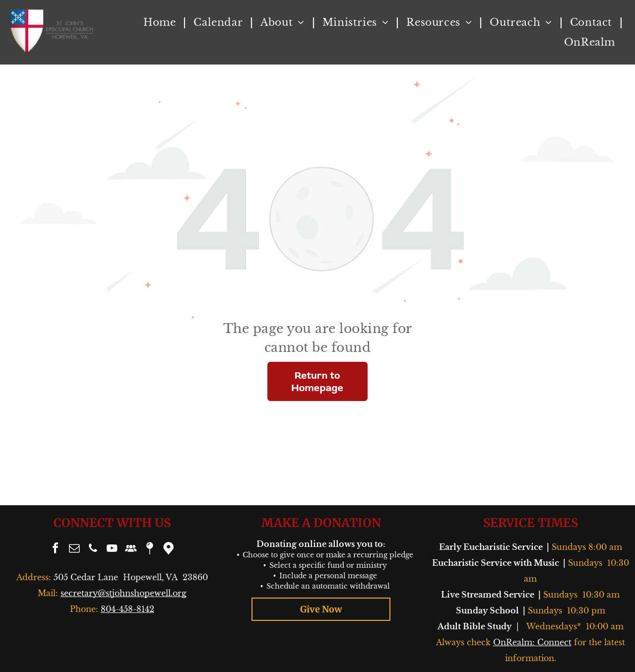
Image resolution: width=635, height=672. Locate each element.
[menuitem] (161, 22)
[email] (74, 550)
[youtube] (112, 550)
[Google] (169, 550)
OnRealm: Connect (532, 642)
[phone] (93, 550)
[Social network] (131, 550)
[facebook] (56, 550)
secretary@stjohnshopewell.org (124, 593)
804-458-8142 (127, 609)
